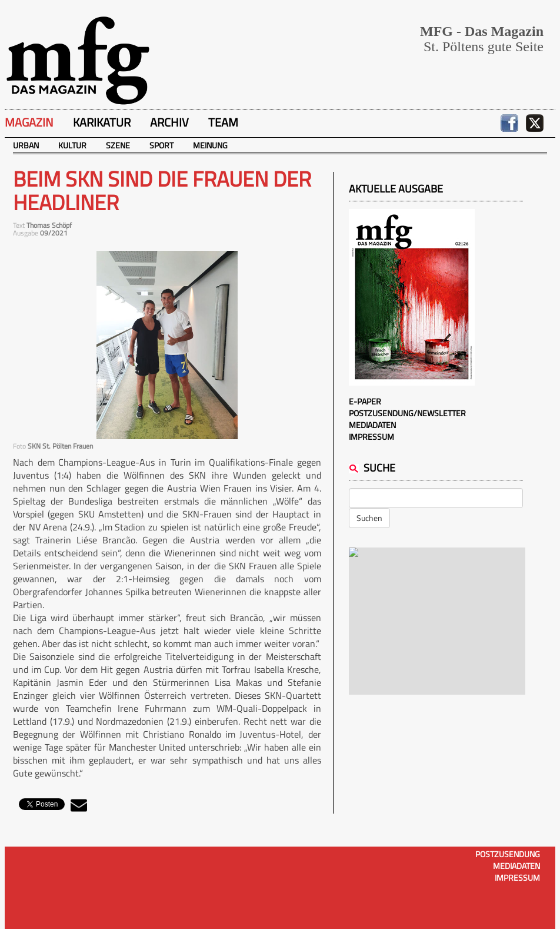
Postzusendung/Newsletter (407, 413)
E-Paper (365, 401)
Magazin (29, 122)
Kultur (72, 145)
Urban (26, 145)
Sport (161, 145)
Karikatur (102, 122)
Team (223, 122)
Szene (118, 145)
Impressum (371, 437)
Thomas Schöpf (49, 225)
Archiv (169, 122)
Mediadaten (372, 425)
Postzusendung (508, 854)
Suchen (369, 518)
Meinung (210, 145)
